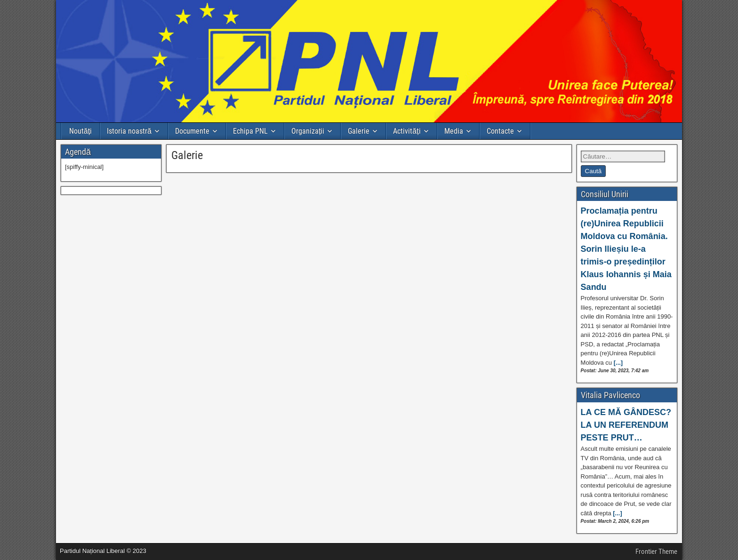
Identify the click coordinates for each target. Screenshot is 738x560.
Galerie (359, 131)
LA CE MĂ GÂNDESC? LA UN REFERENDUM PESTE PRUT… (626, 425)
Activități (407, 131)
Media (454, 131)
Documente (192, 131)
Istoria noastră (129, 131)
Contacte (500, 131)
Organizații (308, 131)
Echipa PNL (250, 131)
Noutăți (80, 131)
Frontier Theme (656, 552)
